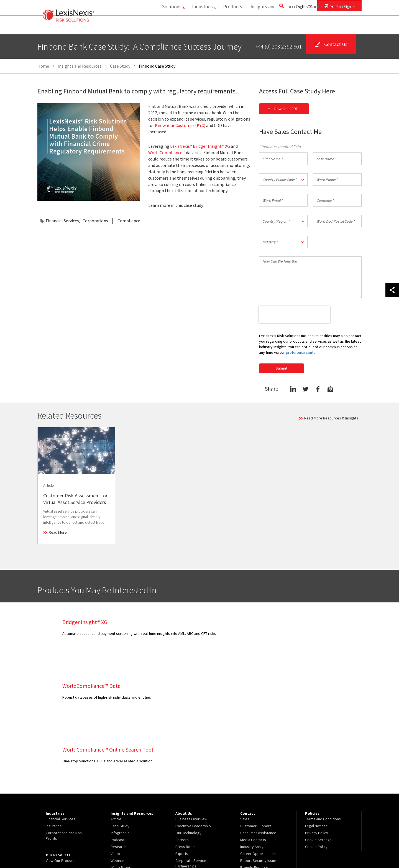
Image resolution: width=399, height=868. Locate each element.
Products (231, 26)
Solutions (166, 26)
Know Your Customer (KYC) (180, 125)
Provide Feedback (255, 804)
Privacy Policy (317, 769)
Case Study (120, 762)
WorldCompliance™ (167, 153)
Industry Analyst (254, 783)
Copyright (97, 849)
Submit (282, 368)
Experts (182, 790)
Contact (345, 26)
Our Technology (188, 769)
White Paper (121, 804)
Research (118, 783)
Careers (182, 776)
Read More (58, 532)
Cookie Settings (318, 776)
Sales (245, 755)
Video (115, 790)
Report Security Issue (258, 797)
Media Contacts (253, 776)
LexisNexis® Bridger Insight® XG (200, 146)
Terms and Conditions (323, 755)
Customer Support (256, 762)
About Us (315, 26)
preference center (301, 352)
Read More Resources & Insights (331, 418)
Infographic (120, 769)
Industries (198, 26)
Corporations (95, 221)
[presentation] (295, 315)
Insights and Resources (273, 26)
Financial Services (62, 221)
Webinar (117, 797)
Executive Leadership (193, 762)
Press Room (186, 783)
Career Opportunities (258, 790)
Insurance (54, 762)
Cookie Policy (316, 783)
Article (116, 755)
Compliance (129, 221)
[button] (283, 180)
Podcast (117, 776)
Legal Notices (316, 762)
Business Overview (191, 755)
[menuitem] (168, 27)
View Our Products (61, 797)
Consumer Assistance (258, 769)
